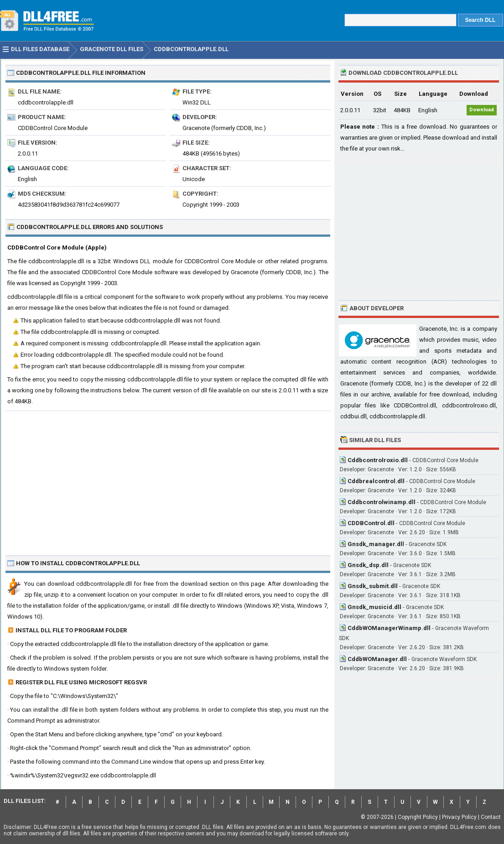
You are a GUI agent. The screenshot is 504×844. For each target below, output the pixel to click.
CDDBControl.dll (371, 523)
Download (482, 110)
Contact (491, 817)
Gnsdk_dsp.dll (368, 565)
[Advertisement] (168, 479)
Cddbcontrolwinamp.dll (382, 502)
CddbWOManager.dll (377, 659)
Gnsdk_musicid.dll (374, 607)
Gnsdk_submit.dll (373, 586)
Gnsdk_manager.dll (376, 544)
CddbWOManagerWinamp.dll (389, 628)
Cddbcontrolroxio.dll (378, 460)
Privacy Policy (459, 817)
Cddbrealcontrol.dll (376, 481)
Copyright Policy (418, 817)
